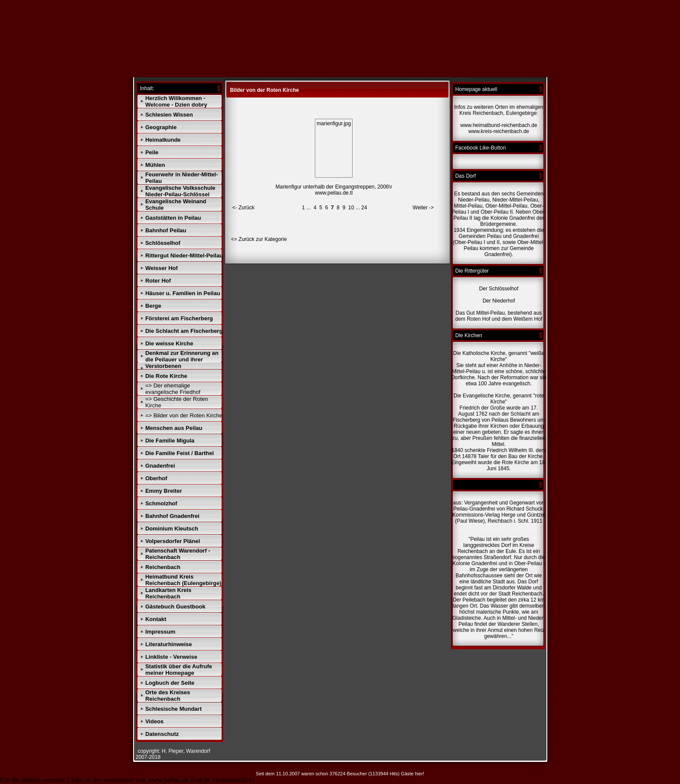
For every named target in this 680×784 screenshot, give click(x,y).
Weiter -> (423, 208)
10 (351, 208)
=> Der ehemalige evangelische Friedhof (173, 389)
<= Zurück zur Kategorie (259, 239)
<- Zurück (244, 208)
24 (364, 208)
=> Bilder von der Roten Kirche (184, 415)
